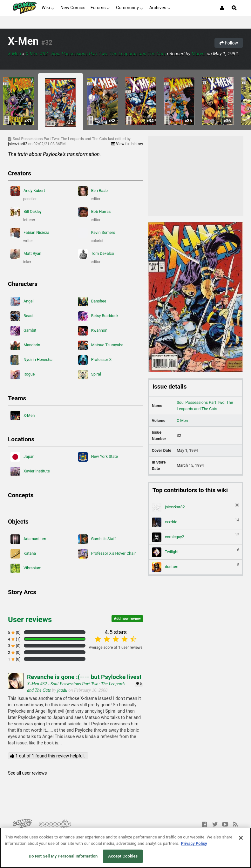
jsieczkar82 (18, 144)
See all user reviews (27, 773)
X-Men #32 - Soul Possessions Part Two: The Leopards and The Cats (96, 54)
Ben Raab (93, 191)
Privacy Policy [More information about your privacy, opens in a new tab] (194, 843)
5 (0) (14, 633)
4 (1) (14, 639)
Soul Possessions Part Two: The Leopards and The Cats (205, 406)
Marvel (199, 54)
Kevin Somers (97, 233)
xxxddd (196, 522)
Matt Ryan (26, 254)
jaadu (62, 690)
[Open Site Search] (234, 8)
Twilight (196, 552)
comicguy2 (196, 537)
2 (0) (14, 653)
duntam (196, 567)
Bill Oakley (26, 212)
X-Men (23, 41)
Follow (229, 43)
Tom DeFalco (96, 254)
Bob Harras (95, 212)
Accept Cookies (123, 856)
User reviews (30, 620)
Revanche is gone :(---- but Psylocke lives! (84, 677)
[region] (125, 848)
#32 (47, 43)
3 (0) (14, 646)
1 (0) (14, 659)
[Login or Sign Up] (222, 8)
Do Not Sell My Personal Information (63, 856)
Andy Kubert (28, 191)
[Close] (241, 838)
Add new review (127, 619)
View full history (127, 144)
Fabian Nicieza (30, 233)
